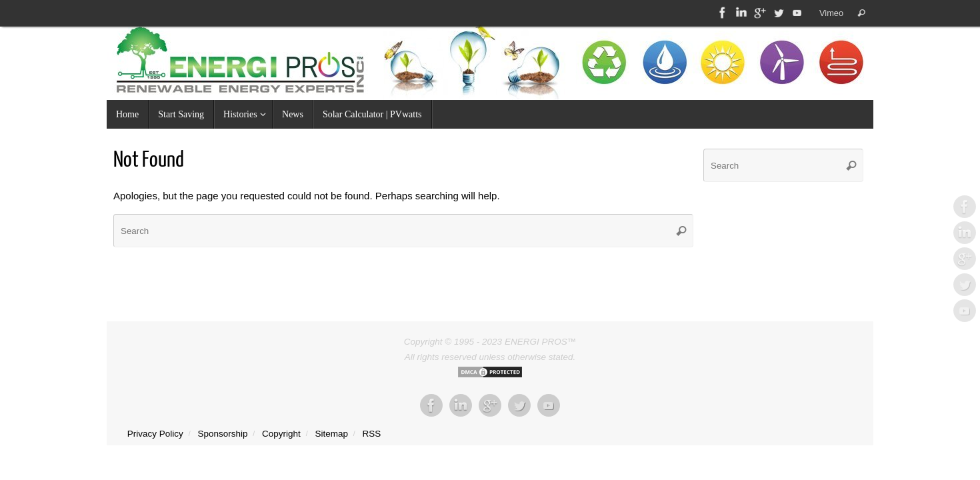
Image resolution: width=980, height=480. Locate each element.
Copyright (281, 434)
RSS (372, 434)
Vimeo (831, 13)
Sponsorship (222, 434)
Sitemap (331, 434)
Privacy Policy (155, 434)
